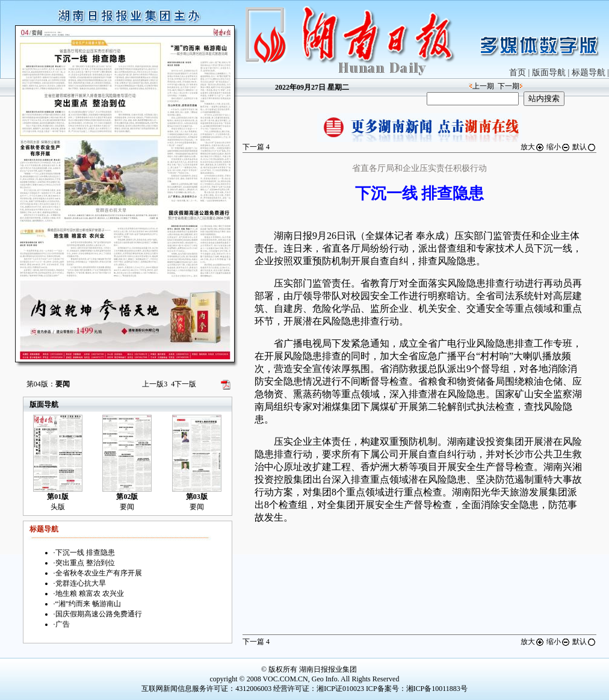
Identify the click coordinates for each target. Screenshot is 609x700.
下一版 (184, 384)
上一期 (483, 86)
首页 (518, 73)
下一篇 (256, 147)
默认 (584, 147)
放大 (533, 147)
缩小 (558, 147)
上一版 (155, 384)
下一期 (509, 86)
